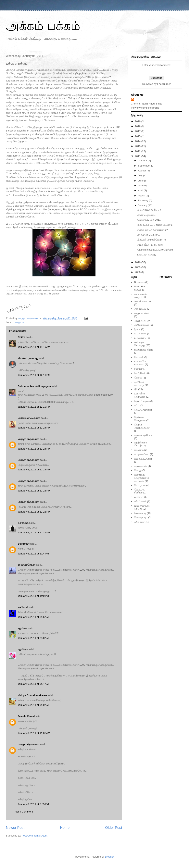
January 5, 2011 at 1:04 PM (33, 554)
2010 (138, 262)
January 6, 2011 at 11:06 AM (34, 733)
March (142, 196)
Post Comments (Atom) (35, 836)
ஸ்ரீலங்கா (139, 522)
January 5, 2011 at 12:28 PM (34, 512)
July (141, 175)
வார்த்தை (23, 523)
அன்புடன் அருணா (29, 418)
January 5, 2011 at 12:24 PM (34, 428)
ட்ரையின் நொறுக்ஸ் (140, 395)
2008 (138, 272)
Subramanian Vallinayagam (34, 386)
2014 (138, 141)
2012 (138, 151)
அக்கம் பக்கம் (43, 26)
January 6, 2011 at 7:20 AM (33, 638)
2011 (138, 156)
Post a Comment (23, 812)
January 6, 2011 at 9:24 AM (33, 684)
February (144, 200)
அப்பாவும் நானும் (140, 296)
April (141, 190)
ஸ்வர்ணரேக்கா (26, 565)
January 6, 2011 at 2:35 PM (33, 804)
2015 (138, 136)
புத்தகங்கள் (140, 466)
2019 (138, 121)
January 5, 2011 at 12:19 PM (34, 407)
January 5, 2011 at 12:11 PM (34, 375)
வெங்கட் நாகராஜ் (28, 358)
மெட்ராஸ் (140, 485)
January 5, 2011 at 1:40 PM (33, 596)
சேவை (138, 378)
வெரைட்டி (140, 513)
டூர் (136, 389)
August (142, 171)
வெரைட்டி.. (141, 517)
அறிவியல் (140, 309)
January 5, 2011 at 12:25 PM (34, 491)
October (143, 161)
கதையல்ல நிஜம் (144, 350)
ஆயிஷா (23, 649)
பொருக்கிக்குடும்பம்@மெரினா (155, 250)
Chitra (21, 337)
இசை (137, 329)
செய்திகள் (140, 373)
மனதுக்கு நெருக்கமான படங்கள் (142, 478)
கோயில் (139, 357)
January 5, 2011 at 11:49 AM (34, 347)
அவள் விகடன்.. (143, 301)
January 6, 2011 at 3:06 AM (33, 617)
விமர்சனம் (140, 501)
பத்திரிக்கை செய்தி (141, 444)
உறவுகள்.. (140, 338)
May (141, 186)
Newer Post (15, 828)
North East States (140, 288)
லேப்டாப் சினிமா (140, 491)
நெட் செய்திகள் (143, 410)
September (145, 166)
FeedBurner (164, 84)
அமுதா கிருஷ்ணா (28, 439)
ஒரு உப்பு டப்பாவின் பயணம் (155, 225)
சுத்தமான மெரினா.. (148, 235)
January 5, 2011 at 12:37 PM (34, 533)
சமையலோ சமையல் (141, 363)
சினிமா (138, 369)
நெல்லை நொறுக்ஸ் (140, 419)
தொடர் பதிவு (142, 401)
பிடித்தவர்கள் (142, 454)
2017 (138, 131)
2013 (138, 146)
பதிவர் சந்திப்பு (143, 435)
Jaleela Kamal (26, 716)
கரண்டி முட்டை (146, 215)
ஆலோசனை (141, 325)
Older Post (114, 828)
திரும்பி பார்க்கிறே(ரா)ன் (151, 240)
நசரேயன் (23, 607)
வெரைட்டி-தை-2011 (149, 220)
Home (65, 828)
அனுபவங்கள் (142, 313)
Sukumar (23, 544)
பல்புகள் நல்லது (147, 255)
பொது (138, 470)
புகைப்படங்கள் (143, 459)
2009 (138, 267)
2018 (138, 126)
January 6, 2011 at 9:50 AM (33, 705)
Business (139, 282)
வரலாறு (139, 497)
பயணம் (139, 450)
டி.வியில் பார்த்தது (139, 384)
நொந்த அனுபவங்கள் (142, 426)
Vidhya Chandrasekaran (32, 695)
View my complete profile (145, 108)
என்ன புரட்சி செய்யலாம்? (152, 230)
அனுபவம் (21, 322)
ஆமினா (23, 628)
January (143, 205)
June (141, 181)
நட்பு (137, 405)
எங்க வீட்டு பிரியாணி (150, 245)
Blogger (109, 857)
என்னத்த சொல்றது (139, 344)
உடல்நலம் (140, 334)
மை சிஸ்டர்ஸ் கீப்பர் (149, 210)
